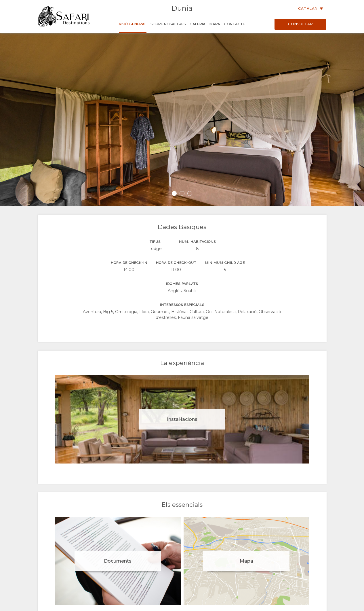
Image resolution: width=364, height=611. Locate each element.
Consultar (301, 24)
